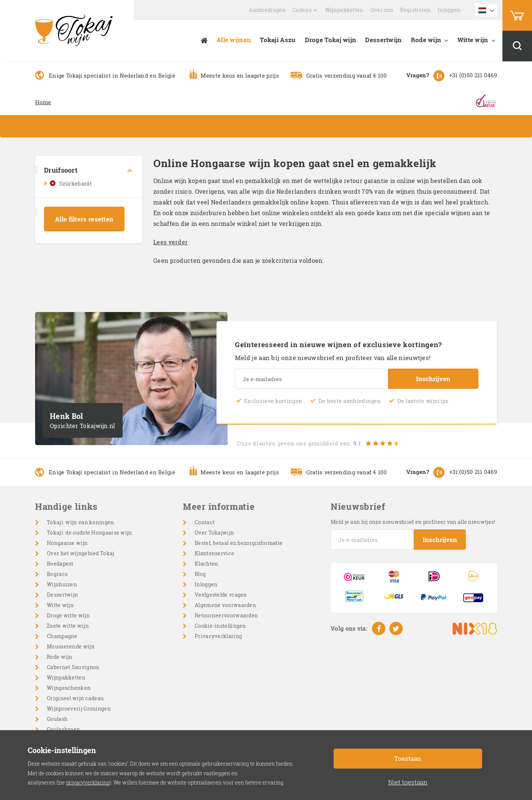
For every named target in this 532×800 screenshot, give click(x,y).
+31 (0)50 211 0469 (473, 75)
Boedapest (60, 564)
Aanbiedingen (267, 10)
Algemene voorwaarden (225, 605)
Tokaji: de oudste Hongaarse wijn (90, 533)
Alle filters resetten (84, 219)
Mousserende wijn (71, 646)
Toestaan (408, 758)
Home (43, 102)
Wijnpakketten (344, 10)
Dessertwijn (383, 40)
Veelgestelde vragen (221, 595)
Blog (200, 574)
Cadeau (302, 10)
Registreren (415, 10)
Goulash (57, 719)
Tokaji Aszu (278, 40)
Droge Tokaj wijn (331, 40)
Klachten (206, 564)
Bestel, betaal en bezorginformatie (239, 543)
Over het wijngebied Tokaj (81, 553)
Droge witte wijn (68, 615)
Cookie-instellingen (220, 626)
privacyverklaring (88, 782)
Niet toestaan (408, 782)
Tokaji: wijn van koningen (81, 522)
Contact (205, 522)
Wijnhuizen (62, 584)
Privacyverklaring (218, 636)
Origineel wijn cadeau (75, 698)
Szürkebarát (76, 183)
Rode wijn (426, 40)
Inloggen (449, 10)
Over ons (382, 10)
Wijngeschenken (69, 688)
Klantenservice (214, 553)
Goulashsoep (63, 729)
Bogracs (57, 574)
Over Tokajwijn (214, 533)
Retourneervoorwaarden (226, 615)
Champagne (62, 636)
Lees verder (170, 242)
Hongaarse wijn (67, 543)
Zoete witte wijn (68, 626)
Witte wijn (473, 40)
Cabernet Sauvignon (73, 667)
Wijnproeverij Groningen (79, 709)
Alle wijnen (234, 40)
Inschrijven (433, 379)
